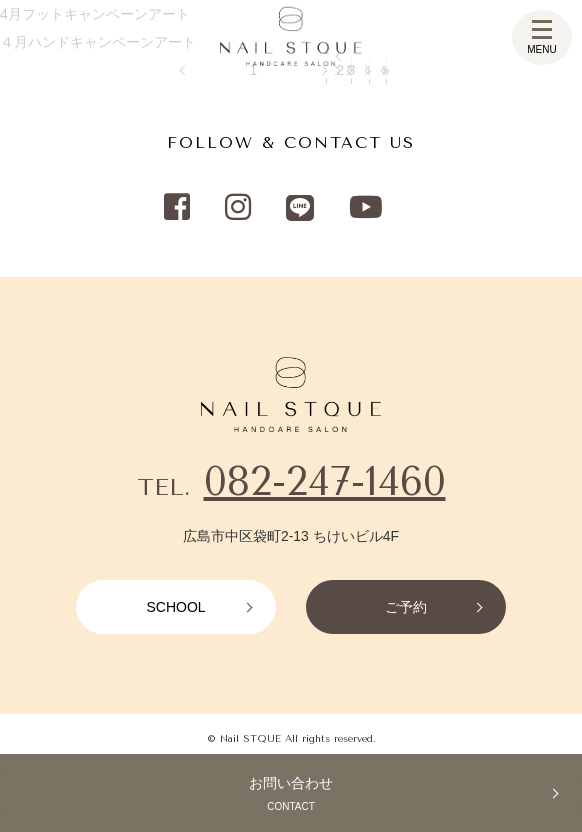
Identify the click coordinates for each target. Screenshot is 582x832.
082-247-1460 (325, 481)
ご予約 (406, 607)
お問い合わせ (291, 796)
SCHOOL (175, 607)
